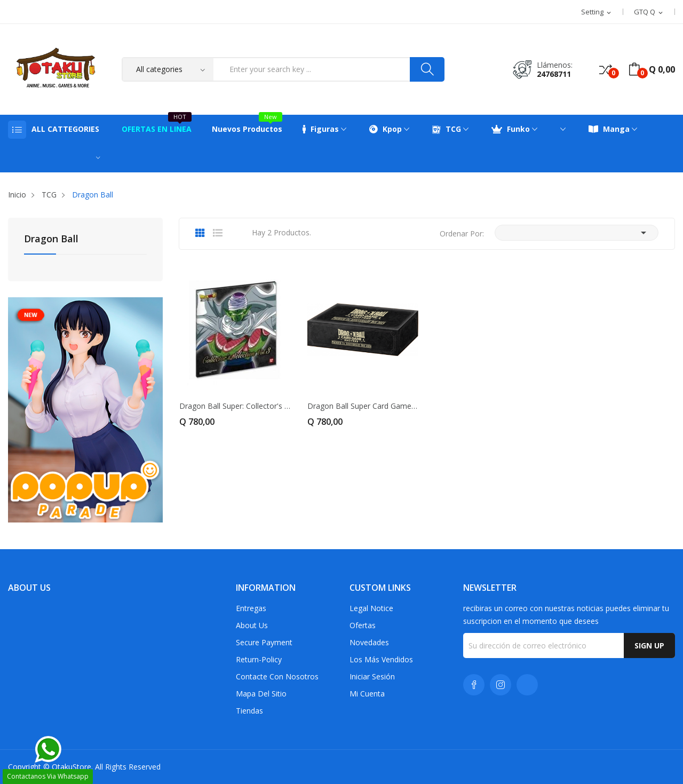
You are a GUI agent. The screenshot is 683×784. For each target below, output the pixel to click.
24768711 (554, 74)
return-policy (259, 659)
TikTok (527, 685)
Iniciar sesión (372, 676)
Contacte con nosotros (277, 676)
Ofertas (363, 625)
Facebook (474, 685)
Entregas (251, 608)
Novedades (369, 642)
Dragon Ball (51, 239)
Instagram (501, 685)
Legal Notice (371, 608)
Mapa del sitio (261, 694)
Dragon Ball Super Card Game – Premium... (363, 406)
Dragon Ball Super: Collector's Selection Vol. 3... (235, 406)
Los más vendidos (381, 659)
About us (252, 625)
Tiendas (249, 711)
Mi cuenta (367, 694)
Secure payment (264, 642)
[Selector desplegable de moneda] (649, 12)
